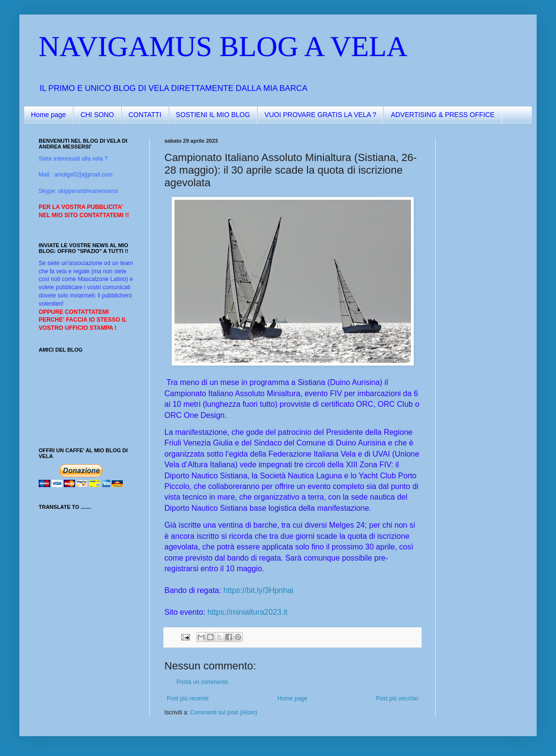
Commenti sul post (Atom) (224, 712)
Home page (48, 115)
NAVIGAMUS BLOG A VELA (223, 46)
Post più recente (188, 698)
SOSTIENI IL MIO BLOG (213, 115)
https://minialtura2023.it (247, 612)
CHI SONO (97, 115)
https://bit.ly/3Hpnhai (258, 590)
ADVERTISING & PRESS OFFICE (442, 115)
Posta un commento (202, 682)
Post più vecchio (397, 698)
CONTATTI (145, 115)
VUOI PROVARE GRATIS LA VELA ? (320, 115)
